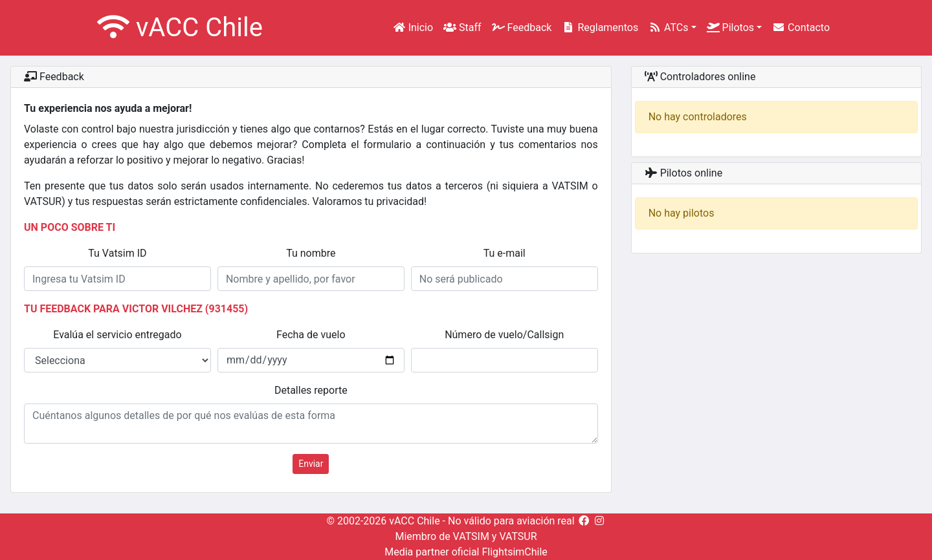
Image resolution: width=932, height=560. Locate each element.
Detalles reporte (311, 390)
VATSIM (471, 536)
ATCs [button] (668, 27)
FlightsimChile (514, 552)
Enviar (311, 464)
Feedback (522, 27)
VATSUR (518, 536)
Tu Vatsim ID (117, 253)
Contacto (801, 27)
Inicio (413, 27)
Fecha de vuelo (311, 335)
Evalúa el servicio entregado (117, 335)
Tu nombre (311, 253)
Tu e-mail (505, 253)
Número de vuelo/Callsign (504, 335)
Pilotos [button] (730, 27)
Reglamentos (600, 27)
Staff (462, 27)
